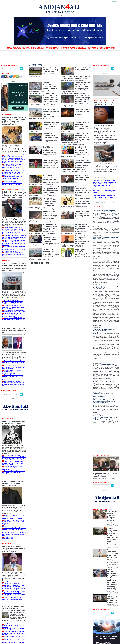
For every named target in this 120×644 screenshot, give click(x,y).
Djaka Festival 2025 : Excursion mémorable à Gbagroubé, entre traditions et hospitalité (14, 274)
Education (58, 48)
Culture (49, 48)
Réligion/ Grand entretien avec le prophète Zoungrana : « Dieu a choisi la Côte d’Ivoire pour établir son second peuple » (14, 181)
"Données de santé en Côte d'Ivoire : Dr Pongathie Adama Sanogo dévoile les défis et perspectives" (14, 219)
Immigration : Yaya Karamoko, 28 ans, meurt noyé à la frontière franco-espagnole (14, 463)
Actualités (6, 294)
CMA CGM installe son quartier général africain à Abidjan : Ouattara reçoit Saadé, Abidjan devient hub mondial (14, 336)
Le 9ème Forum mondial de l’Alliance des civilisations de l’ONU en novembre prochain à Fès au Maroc (14, 408)
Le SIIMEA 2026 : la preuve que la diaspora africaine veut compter (83, 120)
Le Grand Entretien (10, 177)
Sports (66, 48)
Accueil (9, 48)
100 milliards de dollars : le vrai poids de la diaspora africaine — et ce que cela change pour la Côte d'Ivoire (83, 144)
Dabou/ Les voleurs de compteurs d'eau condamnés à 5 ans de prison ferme (83, 208)
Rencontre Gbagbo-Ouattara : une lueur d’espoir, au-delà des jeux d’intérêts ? (14, 421)
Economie (41, 48)
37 (47, 256)
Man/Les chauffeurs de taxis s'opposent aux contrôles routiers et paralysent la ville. (83, 220)
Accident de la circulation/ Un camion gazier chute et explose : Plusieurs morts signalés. (51, 246)
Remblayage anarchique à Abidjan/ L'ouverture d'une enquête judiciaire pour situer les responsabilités (51, 196)
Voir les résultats (12, 581)
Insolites (6, 530)
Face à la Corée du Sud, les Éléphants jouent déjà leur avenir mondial (83, 170)
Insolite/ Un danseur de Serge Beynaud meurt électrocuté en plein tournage (14, 548)
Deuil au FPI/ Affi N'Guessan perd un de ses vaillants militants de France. (14, 430)
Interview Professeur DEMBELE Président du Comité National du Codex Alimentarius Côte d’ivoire (13, 171)
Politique (26, 48)
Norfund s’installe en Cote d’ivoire (13, 411)
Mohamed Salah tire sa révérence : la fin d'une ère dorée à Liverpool (51, 154)
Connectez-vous (115, 2)
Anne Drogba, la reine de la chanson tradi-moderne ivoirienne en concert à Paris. (14, 522)
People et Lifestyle (78, 48)
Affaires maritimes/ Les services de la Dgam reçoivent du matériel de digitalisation (51, 231)
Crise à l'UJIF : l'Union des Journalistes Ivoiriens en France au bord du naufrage (14, 329)
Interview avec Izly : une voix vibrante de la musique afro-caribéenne (14, 167)
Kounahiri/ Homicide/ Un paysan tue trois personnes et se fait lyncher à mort (50, 182)
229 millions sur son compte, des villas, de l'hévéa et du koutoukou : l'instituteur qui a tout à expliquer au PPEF (51, 108)
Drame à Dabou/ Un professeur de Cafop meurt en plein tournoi (51, 70)
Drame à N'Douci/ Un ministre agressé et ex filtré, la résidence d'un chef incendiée (51, 95)
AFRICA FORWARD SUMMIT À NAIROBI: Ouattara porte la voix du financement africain (12, 332)
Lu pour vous (7, 374)
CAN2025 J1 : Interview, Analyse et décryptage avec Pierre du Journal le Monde (105, 459)
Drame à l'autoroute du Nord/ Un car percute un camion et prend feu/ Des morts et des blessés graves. (112, 504)
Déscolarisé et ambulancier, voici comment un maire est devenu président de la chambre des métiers (14, 516)
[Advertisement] (46, 56)
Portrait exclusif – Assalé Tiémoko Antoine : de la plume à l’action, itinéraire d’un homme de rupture (14, 483)
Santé (33, 48)
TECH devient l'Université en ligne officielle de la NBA (104, 103)
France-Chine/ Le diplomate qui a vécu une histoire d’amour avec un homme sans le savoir (13, 378)
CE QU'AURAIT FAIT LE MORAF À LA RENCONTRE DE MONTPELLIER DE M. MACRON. (13, 414)
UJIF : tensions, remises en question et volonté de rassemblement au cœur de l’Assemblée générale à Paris (14, 340)
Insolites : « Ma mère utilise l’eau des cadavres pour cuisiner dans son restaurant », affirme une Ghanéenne (14, 560)
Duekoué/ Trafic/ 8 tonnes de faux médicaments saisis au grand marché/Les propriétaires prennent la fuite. (83, 132)
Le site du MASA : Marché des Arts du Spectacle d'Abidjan (104, 182)
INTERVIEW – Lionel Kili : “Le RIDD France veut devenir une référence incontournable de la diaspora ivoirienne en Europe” (14, 163)
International (93, 48)
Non (4, 575)
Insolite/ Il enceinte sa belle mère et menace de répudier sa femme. (13, 551)
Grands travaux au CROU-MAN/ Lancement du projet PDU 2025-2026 (12, 282)
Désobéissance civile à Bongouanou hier (15, 475)
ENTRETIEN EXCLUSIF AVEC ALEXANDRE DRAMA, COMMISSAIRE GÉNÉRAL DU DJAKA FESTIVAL (13, 158)
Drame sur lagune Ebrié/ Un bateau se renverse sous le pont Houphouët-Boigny (82, 182)
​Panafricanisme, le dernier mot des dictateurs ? (12, 466)
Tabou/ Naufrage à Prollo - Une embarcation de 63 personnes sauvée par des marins (51, 209)
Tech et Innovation (107, 48)
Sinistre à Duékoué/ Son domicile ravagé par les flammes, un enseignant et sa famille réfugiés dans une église (82, 96)
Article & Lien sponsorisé (103, 100)
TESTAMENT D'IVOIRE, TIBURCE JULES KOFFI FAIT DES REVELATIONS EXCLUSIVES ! (13, 459)
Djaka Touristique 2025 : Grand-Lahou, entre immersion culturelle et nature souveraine (13, 278)
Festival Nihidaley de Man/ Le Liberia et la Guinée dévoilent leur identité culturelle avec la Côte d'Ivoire (112, 514)
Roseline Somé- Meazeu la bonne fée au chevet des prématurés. (14, 513)
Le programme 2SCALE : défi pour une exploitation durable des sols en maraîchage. (14, 288)
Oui (4, 572)
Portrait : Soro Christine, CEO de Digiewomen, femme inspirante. (12, 525)
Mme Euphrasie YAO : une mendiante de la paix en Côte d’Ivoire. (14, 519)
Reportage (6, 239)
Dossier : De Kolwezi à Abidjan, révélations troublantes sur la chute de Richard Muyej (12, 418)
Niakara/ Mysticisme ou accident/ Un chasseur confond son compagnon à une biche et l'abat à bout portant (83, 84)
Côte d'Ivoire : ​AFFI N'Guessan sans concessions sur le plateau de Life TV (13, 233)
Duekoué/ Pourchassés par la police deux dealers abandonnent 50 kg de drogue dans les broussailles (51, 83)
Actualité (17, 48)
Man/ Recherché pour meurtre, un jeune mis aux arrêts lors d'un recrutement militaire (82, 194)
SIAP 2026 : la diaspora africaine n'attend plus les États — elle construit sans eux (51, 143)
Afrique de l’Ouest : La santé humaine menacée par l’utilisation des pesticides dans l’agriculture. (14, 285)
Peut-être (6, 578)
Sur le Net (6, 427)
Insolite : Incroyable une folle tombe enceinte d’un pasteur (13, 556)
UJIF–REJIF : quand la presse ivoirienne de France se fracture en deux (14, 297)
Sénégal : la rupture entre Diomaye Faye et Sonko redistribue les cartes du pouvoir (14, 326)
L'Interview (6, 115)
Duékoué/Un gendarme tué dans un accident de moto (51, 130)
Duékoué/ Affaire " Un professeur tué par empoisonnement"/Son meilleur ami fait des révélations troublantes (83, 71)
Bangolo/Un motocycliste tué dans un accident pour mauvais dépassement (51, 170)
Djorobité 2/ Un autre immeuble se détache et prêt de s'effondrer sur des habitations (13, 534)
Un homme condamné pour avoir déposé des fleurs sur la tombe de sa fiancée (14, 554)
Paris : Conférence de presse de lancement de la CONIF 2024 (112, 535)
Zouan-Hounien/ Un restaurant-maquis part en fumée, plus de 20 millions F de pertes (51, 220)
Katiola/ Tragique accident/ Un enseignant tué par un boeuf (82, 245)
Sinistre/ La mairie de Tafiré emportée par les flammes (83, 106)
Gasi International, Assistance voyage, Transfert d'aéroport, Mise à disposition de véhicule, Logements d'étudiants (105, 173)
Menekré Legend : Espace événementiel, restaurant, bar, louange (104, 178)
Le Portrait (7, 479)
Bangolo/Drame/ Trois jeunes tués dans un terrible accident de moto (51, 121)
